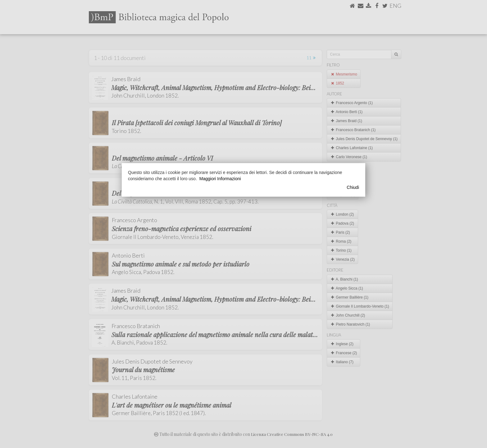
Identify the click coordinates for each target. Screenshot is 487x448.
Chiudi (353, 187)
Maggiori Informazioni (220, 179)
